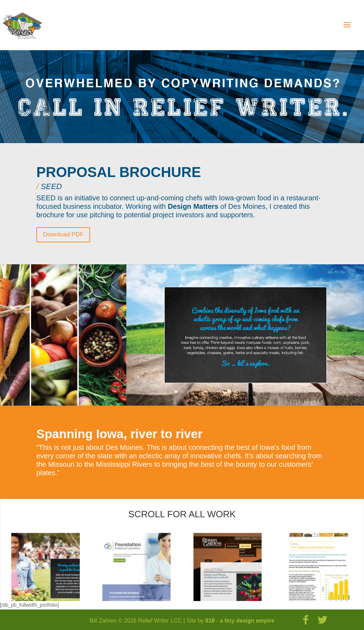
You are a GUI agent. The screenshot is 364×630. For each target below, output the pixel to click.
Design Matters (193, 206)
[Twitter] (323, 620)
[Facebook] (306, 620)
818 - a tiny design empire (240, 621)
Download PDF (63, 234)
